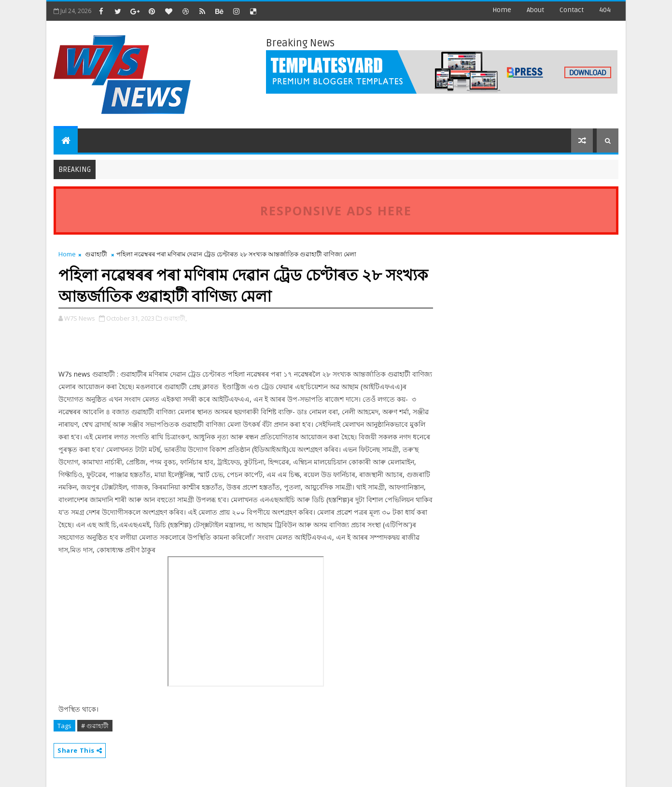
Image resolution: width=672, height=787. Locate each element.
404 (605, 10)
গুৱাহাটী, (175, 318)
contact (572, 10)
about (535, 10)
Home (502, 10)
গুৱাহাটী (96, 254)
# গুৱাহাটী (95, 726)
